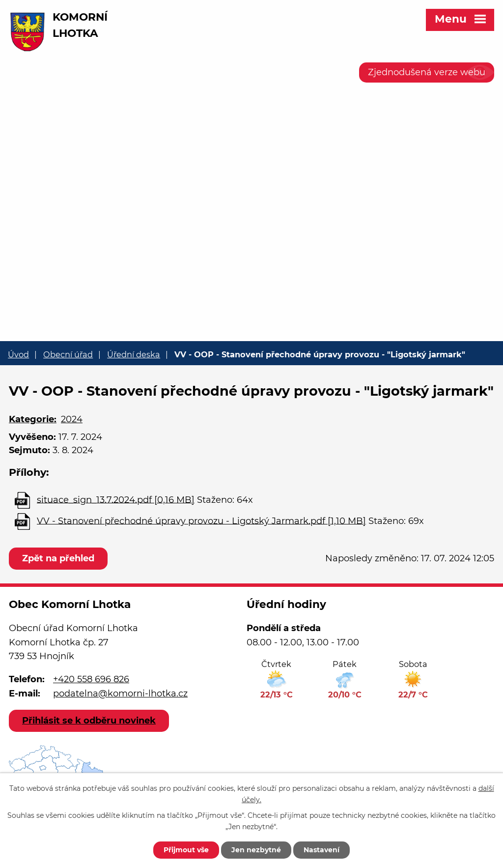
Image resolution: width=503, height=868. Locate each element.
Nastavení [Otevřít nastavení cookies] (321, 850)
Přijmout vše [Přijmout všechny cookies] (186, 850)
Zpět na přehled (58, 558)
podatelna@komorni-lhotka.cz (120, 694)
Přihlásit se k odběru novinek (89, 721)
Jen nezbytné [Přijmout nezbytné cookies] (256, 850)
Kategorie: (33, 419)
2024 (72, 419)
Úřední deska (134, 354)
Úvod (18, 354)
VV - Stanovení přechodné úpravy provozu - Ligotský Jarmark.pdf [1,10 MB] (201, 521)
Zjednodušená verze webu (427, 72)
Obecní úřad (68, 354)
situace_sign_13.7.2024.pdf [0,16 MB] (116, 499)
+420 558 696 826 (91, 679)
